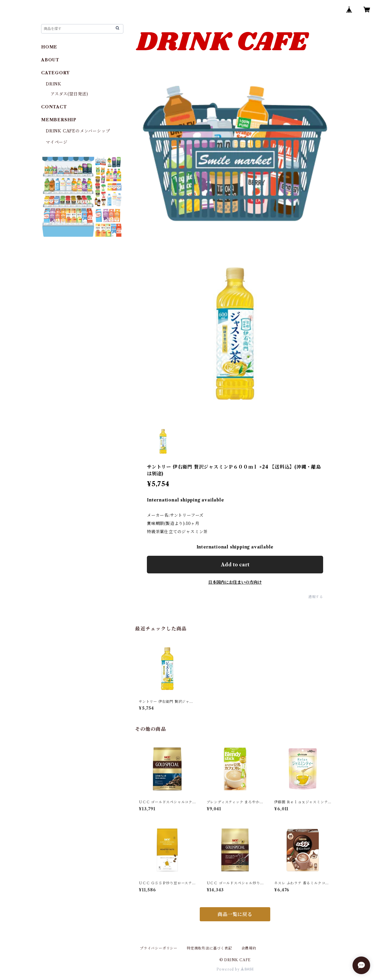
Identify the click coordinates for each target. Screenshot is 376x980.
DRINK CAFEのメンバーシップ (78, 131)
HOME (49, 47)
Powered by (235, 969)
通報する (316, 597)
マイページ (57, 142)
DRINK (54, 84)
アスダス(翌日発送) (69, 94)
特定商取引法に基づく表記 (209, 948)
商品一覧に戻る (235, 914)
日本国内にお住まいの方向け (235, 582)
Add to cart (235, 565)
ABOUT (50, 60)
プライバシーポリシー (159, 948)
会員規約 (249, 948)
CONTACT (54, 107)
